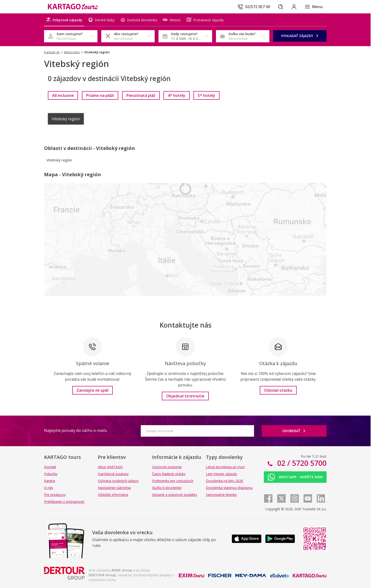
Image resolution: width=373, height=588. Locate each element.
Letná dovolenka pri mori (225, 467)
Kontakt (50, 467)
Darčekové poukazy (113, 474)
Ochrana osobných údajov (118, 481)
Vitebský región (66, 119)
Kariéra (50, 481)
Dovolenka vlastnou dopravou (229, 488)
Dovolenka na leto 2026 (224, 481)
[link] (63, 95)
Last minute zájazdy (221, 474)
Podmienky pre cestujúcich (173, 481)
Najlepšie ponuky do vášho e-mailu (76, 430)
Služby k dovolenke (167, 488)
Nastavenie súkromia (114, 488)
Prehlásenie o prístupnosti (64, 502)
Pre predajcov (55, 495)
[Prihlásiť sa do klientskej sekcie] (294, 7)
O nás (49, 488)
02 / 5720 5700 (301, 463)
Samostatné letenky (221, 495)
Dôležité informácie (113, 495)
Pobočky (51, 474)
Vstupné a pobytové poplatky (175, 495)
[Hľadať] (281, 7)
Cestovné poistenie (167, 467)
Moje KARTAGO (110, 467)
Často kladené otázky (169, 474)
